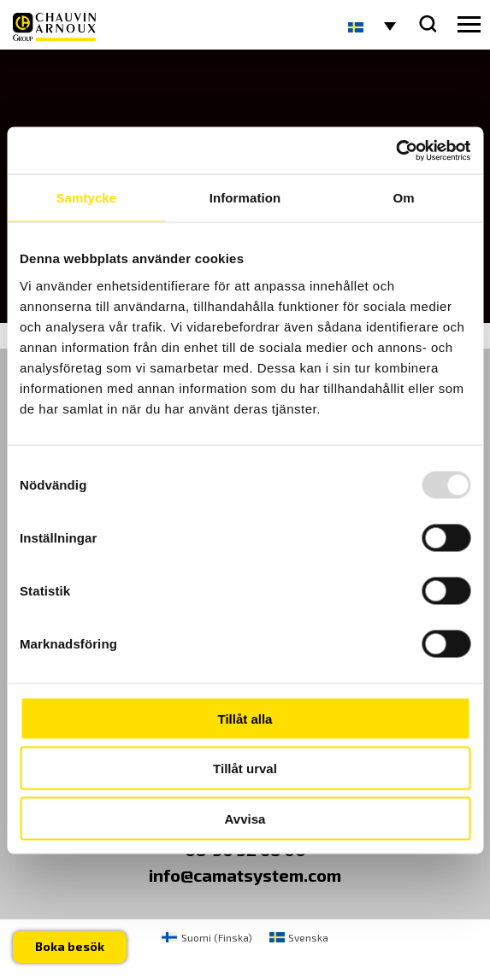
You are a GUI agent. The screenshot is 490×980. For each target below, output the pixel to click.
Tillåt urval (245, 769)
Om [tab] (404, 198)
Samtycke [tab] (86, 198)
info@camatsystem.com (245, 875)
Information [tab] (245, 198)
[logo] (54, 27)
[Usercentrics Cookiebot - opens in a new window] (396, 150)
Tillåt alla (245, 718)
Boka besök (70, 946)
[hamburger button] (469, 25)
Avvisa (245, 818)
